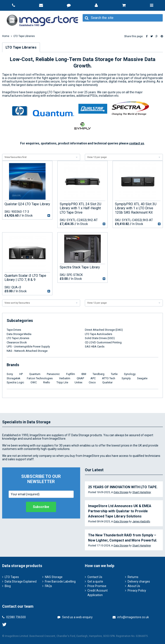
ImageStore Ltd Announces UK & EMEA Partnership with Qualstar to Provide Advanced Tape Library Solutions (120, 511)
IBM (84, 374)
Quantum (35, 374)
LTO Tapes (12, 577)
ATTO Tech (109, 378)
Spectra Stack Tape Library (80, 267)
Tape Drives (14, 330)
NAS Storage (54, 577)
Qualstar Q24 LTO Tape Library (27, 204)
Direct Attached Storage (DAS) (104, 330)
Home (6, 36)
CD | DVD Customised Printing (103, 342)
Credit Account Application (98, 593)
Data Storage (121, 492)
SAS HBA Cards (95, 346)
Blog (8, 586)
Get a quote (95, 581)
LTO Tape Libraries (24, 36)
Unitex (78, 382)
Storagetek (14, 378)
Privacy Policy (137, 590)
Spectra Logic (15, 382)
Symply (126, 378)
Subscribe (41, 507)
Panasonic (53, 374)
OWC (34, 382)
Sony (10, 374)
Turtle (114, 374)
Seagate (142, 378)
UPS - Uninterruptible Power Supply (28, 346)
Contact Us (95, 577)
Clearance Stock (17, 342)
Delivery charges (139, 581)
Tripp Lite (62, 382)
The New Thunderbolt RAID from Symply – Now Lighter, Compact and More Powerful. (123, 538)
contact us (137, 143)
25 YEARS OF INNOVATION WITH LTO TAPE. (123, 487)
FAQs (48, 586)
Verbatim (65, 378)
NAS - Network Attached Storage (27, 351)
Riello (47, 382)
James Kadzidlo (141, 522)
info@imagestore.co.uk (131, 617)
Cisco (92, 382)
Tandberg (99, 374)
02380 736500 (14, 617)
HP (21, 374)
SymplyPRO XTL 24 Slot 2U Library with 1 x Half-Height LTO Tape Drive (80, 208)
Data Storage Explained (21, 581)
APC (93, 378)
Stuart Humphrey (142, 492)
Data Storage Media (19, 334)
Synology (130, 374)
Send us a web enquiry (75, 617)
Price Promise (97, 586)
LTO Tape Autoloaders (99, 334)
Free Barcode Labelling (60, 581)
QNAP (80, 378)
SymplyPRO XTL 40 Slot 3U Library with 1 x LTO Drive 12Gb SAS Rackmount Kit (136, 208)
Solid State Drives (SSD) (100, 338)
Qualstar (107, 382)
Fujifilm (71, 374)
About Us (134, 586)
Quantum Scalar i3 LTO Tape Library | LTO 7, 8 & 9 (25, 278)
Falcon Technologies (40, 378)
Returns (133, 577)
